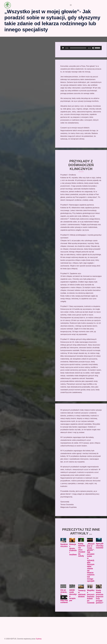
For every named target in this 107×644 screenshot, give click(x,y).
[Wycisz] (93, 48)
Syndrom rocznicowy (66, 545)
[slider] (78, 48)
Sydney (39, 639)
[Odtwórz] (63, 48)
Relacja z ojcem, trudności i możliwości (74, 549)
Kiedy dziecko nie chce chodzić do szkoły (82, 550)
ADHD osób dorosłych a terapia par (74, 595)
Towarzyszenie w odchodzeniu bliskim (85, 594)
